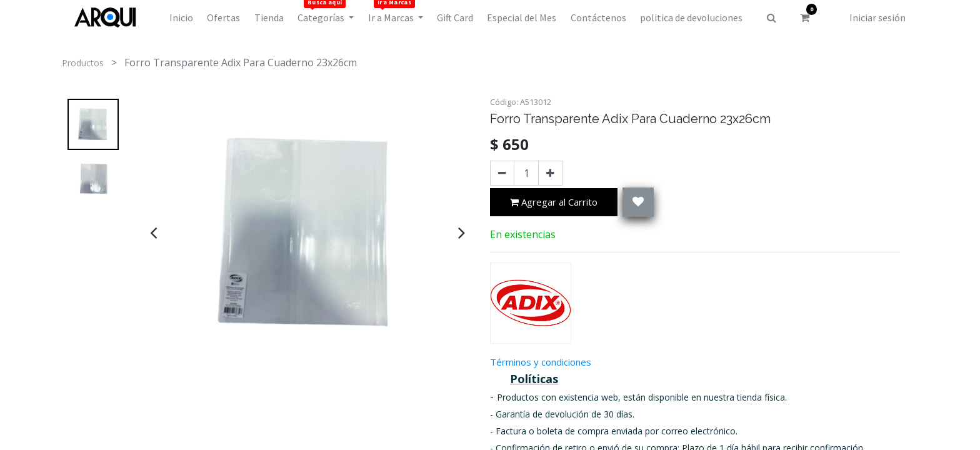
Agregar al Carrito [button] (554, 203)
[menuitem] (181, 17)
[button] (638, 202)
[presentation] (153, 232)
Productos (83, 63)
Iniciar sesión (877, 17)
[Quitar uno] (502, 173)
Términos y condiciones (541, 362)
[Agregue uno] (550, 173)
